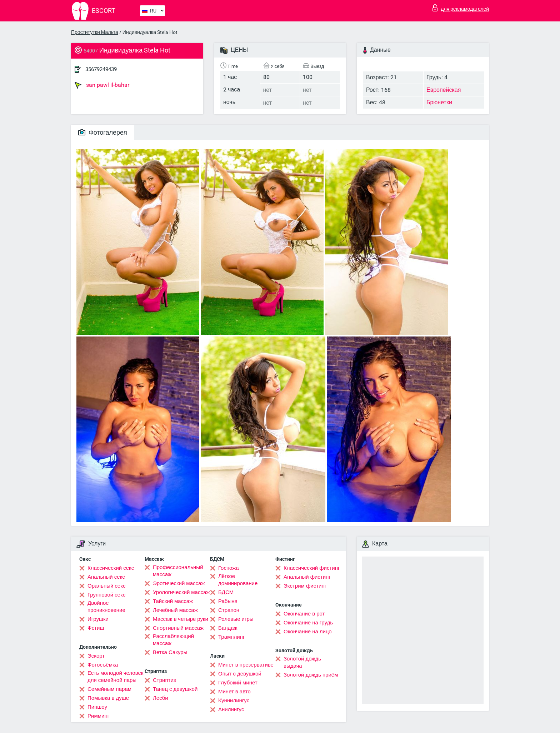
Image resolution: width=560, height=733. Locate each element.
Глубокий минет (238, 683)
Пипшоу (97, 707)
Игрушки (98, 619)
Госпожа (229, 568)
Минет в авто (234, 692)
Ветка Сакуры (170, 652)
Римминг (98, 716)
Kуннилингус (234, 700)
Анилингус (231, 709)
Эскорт (96, 656)
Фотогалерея (103, 132)
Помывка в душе (108, 698)
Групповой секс (106, 595)
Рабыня (228, 601)
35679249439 (101, 69)
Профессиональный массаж (178, 571)
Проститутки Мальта (95, 32)
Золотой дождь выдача (302, 662)
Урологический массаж (181, 592)
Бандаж (228, 628)
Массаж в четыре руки (181, 619)
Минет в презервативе (246, 665)
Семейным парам (109, 689)
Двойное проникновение (106, 607)
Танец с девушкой (175, 689)
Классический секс (111, 568)
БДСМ (226, 592)
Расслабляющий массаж (173, 640)
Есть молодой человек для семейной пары (115, 677)
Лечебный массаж (175, 610)
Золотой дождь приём (311, 675)
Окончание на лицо (308, 632)
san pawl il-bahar (102, 85)
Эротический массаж (179, 583)
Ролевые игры (236, 619)
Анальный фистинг (307, 577)
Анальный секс (106, 577)
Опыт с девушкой (240, 674)
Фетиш (96, 628)
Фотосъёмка (103, 665)
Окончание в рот (304, 614)
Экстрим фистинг (305, 586)
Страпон (229, 610)
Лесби (161, 698)
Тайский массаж (173, 601)
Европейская (444, 90)
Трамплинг (231, 637)
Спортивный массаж (178, 628)
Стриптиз (164, 680)
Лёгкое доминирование (238, 580)
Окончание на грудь (308, 623)
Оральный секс (106, 586)
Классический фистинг (312, 568)
